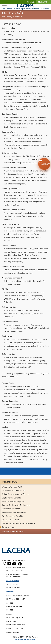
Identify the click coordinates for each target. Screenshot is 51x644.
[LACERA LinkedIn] (9, 565)
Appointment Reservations (44, 162)
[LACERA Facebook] (20, 565)
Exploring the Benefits (11, 498)
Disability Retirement (11, 509)
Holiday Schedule (13, 581)
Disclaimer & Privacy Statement (26, 639)
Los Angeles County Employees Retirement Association (26, 9)
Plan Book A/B (10, 482)
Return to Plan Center (13, 532)
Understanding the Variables (14, 490)
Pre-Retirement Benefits (12, 516)
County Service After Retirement (16, 505)
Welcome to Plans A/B (12, 487)
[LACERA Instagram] (4, 565)
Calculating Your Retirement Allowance (18, 523)
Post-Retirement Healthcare (14, 512)
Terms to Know (8, 527)
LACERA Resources (11, 520)
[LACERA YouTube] (14, 565)
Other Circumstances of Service (16, 494)
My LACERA (44, 2)
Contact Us (10, 591)
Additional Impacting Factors (14, 501)
